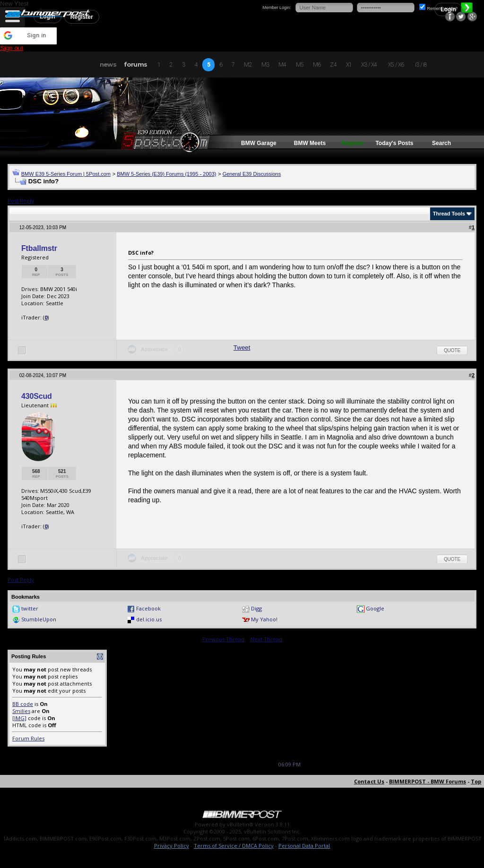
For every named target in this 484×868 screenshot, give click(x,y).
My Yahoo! (264, 619)
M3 (265, 65)
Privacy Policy (172, 846)
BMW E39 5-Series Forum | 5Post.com (66, 174)
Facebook (148, 608)
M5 (300, 65)
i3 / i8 (421, 65)
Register (353, 143)
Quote (452, 350)
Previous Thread (223, 639)
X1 (349, 65)
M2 (248, 65)
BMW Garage (259, 143)
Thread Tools (449, 214)
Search (441, 143)
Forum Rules (28, 738)
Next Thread (266, 639)
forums (135, 64)
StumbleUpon (39, 619)
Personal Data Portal (304, 846)
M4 (282, 65)
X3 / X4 (369, 65)
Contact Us (369, 781)
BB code (23, 704)
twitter (30, 608)
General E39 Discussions (252, 174)
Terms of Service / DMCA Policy (234, 846)
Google (375, 608)
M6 (317, 65)
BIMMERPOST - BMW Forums (428, 781)
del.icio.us (149, 619)
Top (476, 781)
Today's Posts (394, 143)
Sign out (12, 48)
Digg (256, 608)
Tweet (242, 348)
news (108, 64)
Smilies (21, 711)
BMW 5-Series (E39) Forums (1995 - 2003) (166, 174)
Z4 (333, 65)
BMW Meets (310, 143)
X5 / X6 (396, 65)
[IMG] (19, 718)
